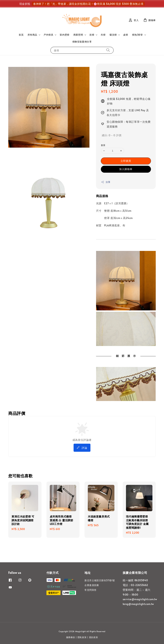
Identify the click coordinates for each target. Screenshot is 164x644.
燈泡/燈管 (137, 35)
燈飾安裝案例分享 (82, 42)
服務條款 (71, 637)
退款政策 (93, 637)
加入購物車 (126, 169)
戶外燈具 (48, 35)
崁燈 (92, 35)
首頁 (21, 35)
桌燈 (126, 35)
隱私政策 (82, 637)
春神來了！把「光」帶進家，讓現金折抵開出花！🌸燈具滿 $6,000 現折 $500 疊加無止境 (88, 4)
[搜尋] (108, 50)
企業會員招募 (92, 585)
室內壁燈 (64, 35)
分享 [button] (106, 182)
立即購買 (126, 161)
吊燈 (103, 35)
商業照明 (78, 35)
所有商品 (32, 35)
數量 (103, 145)
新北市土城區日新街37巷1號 (100, 580)
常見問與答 (91, 590)
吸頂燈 (113, 35)
